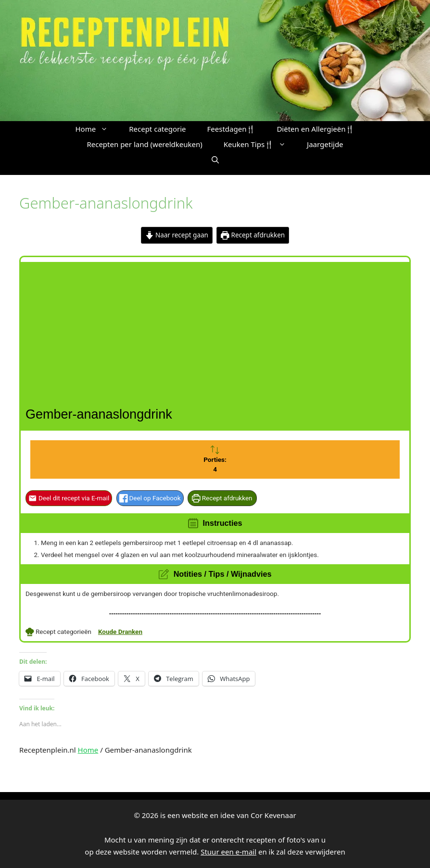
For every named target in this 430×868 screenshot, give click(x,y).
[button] (215, 160)
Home (97, 129)
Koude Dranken (120, 632)
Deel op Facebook (150, 498)
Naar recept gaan (177, 235)
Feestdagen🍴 (232, 129)
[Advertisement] (216, 329)
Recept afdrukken (253, 235)
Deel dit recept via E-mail (69, 498)
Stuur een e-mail (228, 852)
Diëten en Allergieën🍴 (316, 129)
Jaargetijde (325, 144)
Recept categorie (157, 129)
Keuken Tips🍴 (260, 144)
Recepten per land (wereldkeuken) (144, 144)
